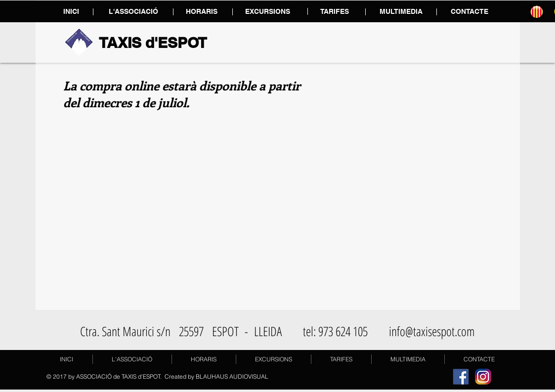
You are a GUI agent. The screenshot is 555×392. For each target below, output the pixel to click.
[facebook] (461, 376)
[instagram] (483, 376)
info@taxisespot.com (432, 331)
